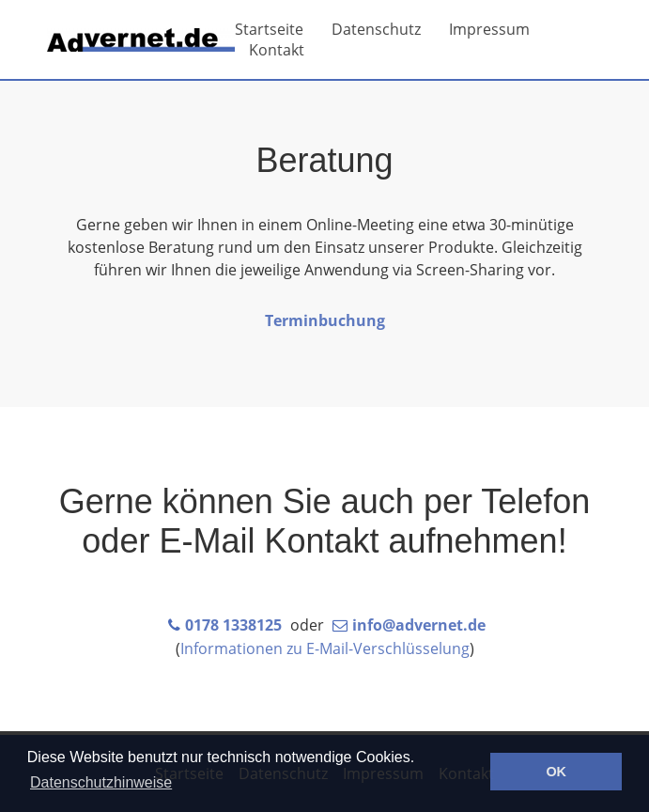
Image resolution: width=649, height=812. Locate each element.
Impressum (489, 29)
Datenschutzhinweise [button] (101, 782)
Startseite (269, 29)
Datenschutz (376, 29)
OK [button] (556, 772)
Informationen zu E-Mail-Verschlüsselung (325, 648)
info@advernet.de (419, 625)
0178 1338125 (233, 625)
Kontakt (277, 50)
